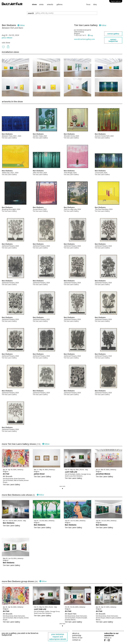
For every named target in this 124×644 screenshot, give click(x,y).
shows (34, 4)
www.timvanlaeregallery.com (84, 39)
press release (7, 38)
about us (76, 633)
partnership (77, 635)
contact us (76, 640)
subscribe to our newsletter (111, 634)
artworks (50, 4)
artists (41, 4)
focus (88, 4)
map (90, 35)
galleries (59, 4)
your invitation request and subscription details (58, 637)
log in (116, 1)
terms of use (77, 638)
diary (95, 4)
